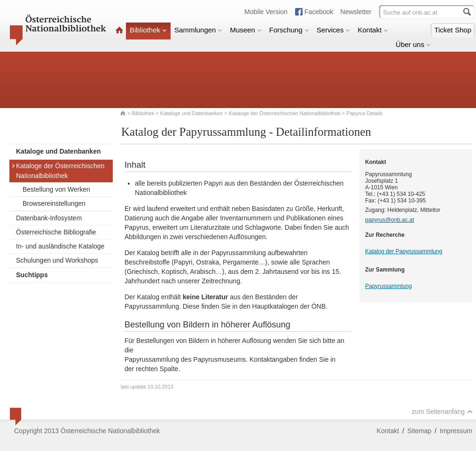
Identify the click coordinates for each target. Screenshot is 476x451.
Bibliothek (148, 30)
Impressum (456, 431)
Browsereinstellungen (54, 203)
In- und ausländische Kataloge (60, 246)
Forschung (289, 30)
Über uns (413, 44)
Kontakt (373, 30)
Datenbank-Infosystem (49, 218)
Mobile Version (266, 12)
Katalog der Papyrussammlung (404, 251)
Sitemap (419, 431)
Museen (246, 30)
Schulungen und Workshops (57, 260)
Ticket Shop (453, 30)
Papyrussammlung (388, 286)
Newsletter (356, 12)
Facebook (319, 12)
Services (334, 30)
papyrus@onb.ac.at (390, 220)
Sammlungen (198, 30)
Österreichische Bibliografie (56, 232)
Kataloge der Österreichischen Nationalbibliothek (285, 113)
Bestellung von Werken (56, 189)
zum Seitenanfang (442, 412)
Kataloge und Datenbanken (191, 113)
